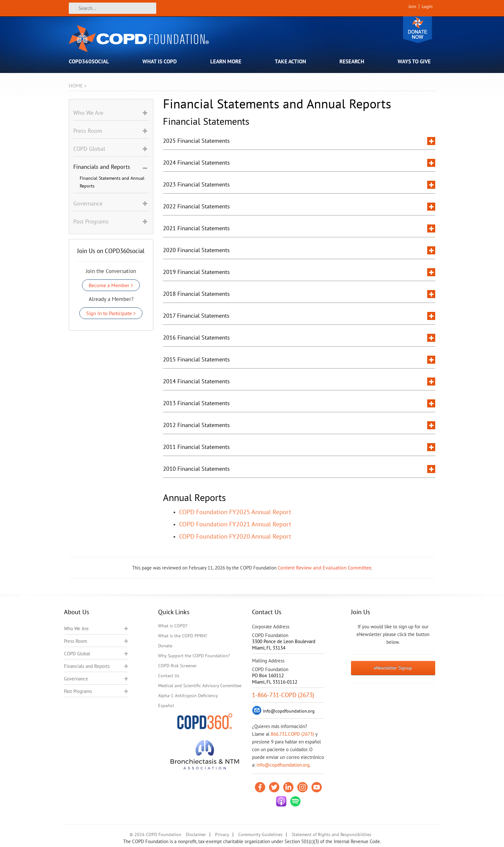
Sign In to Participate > (111, 313)
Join (412, 6)
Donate (418, 30)
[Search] (113, 8)
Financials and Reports (87, 666)
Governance (76, 679)
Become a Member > (111, 285)
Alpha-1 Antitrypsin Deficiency (188, 696)
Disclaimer (196, 834)
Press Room (76, 641)
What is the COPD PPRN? (183, 636)
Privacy (222, 834)
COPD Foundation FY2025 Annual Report (235, 512)
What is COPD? (173, 626)
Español (166, 706)
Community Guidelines (260, 834)
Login (427, 6)
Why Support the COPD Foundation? (194, 656)
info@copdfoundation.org (283, 765)
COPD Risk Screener (177, 666)
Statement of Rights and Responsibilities (331, 834)
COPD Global (77, 654)
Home (76, 86)
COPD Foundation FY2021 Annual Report (235, 524)
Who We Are (76, 628)
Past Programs (78, 691)
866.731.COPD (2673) (292, 734)
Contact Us (169, 676)
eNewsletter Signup (393, 668)
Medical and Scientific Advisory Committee (200, 686)
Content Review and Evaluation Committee (324, 568)
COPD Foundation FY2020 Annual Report (235, 536)
